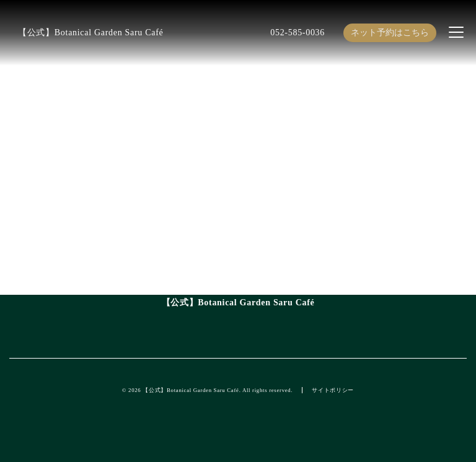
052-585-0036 (297, 33)
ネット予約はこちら (390, 33)
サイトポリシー (333, 390)
